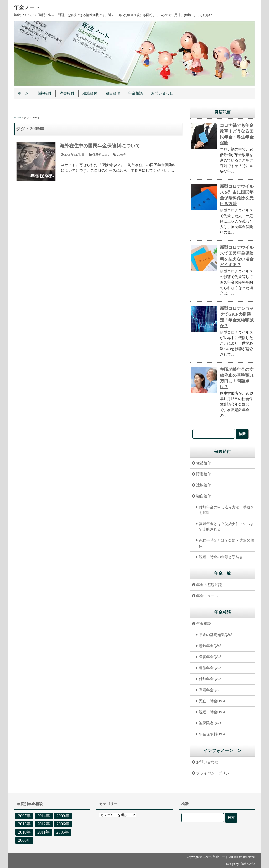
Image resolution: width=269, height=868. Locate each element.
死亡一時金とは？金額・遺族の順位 (226, 543)
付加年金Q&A (210, 679)
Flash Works (247, 864)
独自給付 (113, 93)
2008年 (24, 840)
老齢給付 (44, 93)
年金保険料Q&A (212, 734)
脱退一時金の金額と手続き (221, 557)
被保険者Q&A (210, 723)
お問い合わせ (162, 93)
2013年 (24, 824)
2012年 (44, 824)
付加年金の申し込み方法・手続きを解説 (226, 510)
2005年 (122, 155)
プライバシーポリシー (215, 773)
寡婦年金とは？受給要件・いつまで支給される (226, 527)
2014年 (44, 816)
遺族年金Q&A (210, 668)
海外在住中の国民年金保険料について (100, 146)
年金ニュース (207, 596)
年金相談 (136, 93)
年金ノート (27, 7)
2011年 (43, 832)
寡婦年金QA (209, 690)
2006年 (63, 824)
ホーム (23, 93)
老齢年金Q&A (210, 646)
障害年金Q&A (210, 657)
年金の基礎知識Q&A (216, 635)
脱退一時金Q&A (212, 712)
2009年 (63, 816)
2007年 (24, 816)
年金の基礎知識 (209, 585)
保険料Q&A (101, 155)
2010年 (24, 832)
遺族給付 (90, 93)
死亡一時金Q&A (212, 701)
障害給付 (67, 93)
